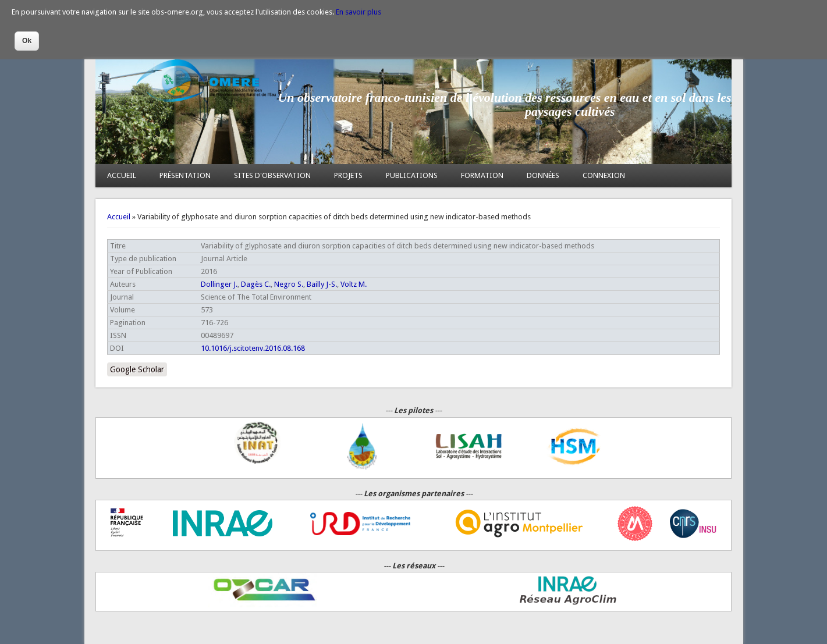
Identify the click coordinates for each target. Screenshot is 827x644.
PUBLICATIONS (412, 175)
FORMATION (482, 175)
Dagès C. (256, 284)
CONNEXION (604, 175)
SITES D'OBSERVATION (272, 175)
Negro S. (289, 284)
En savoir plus (359, 12)
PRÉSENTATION (185, 175)
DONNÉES (543, 175)
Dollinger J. (219, 284)
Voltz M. (354, 284)
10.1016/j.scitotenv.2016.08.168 (253, 348)
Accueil (119, 217)
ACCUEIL (122, 175)
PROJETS (348, 175)
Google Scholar (137, 369)
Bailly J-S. (322, 284)
